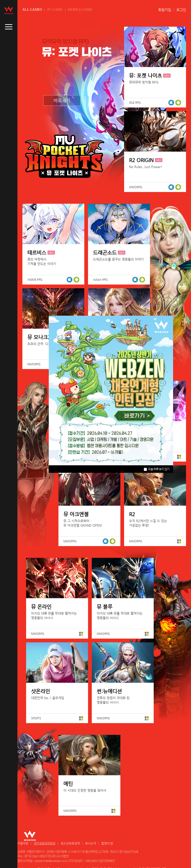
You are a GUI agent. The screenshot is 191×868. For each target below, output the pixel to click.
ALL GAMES (32, 10)
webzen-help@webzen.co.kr (51, 861)
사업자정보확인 (106, 861)
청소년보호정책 (70, 843)
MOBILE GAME (80, 10)
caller (9, 27)
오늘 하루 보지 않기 (157, 469)
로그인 (181, 10)
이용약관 (23, 843)
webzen (9, 10)
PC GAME (55, 10)
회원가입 (165, 10)
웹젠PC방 (107, 843)
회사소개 (91, 843)
